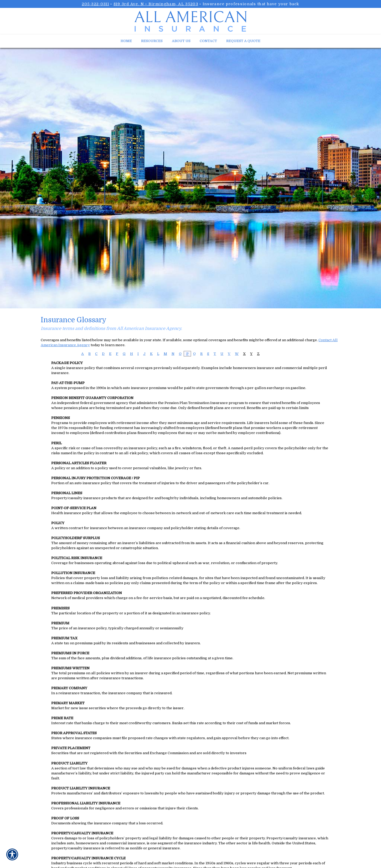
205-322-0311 (95, 4)
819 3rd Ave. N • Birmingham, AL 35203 (156, 4)
